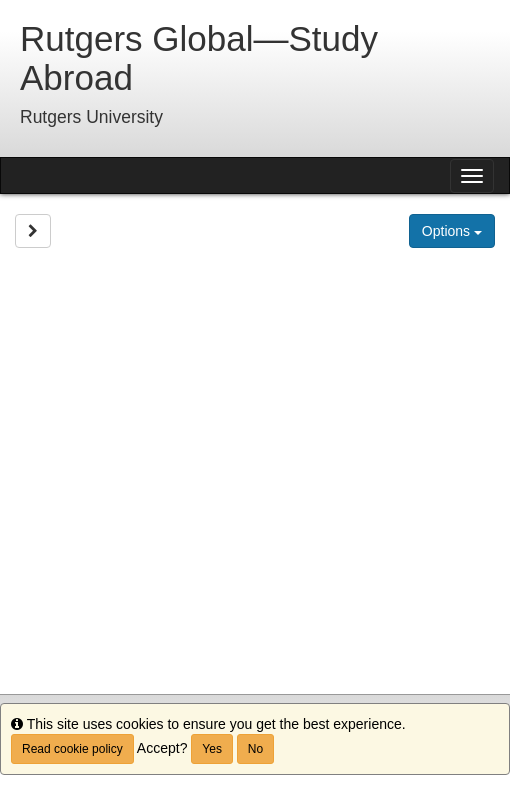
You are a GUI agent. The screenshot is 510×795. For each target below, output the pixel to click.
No (255, 749)
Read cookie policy (72, 749)
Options (452, 231)
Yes (212, 749)
